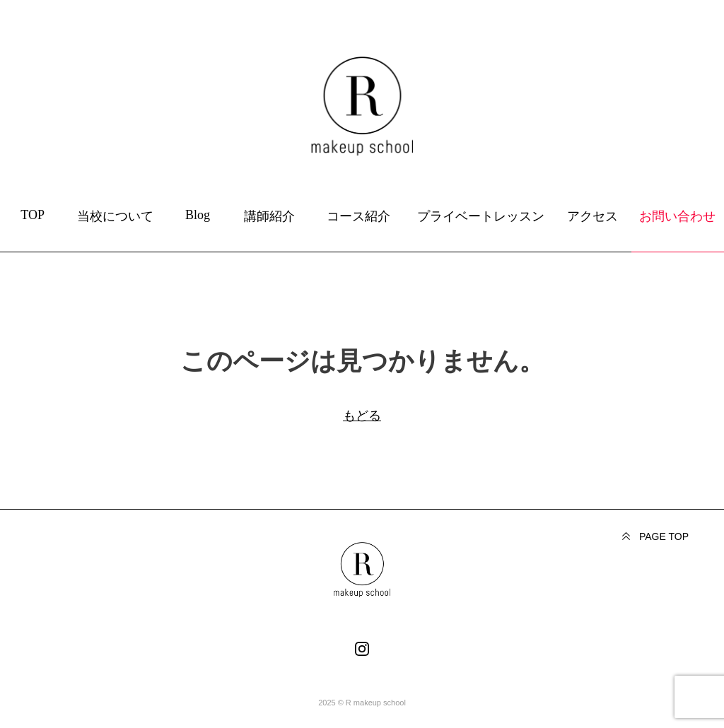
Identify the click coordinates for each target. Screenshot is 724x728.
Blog (198, 215)
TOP (33, 215)
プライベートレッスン (481, 216)
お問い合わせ (677, 216)
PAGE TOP (664, 536)
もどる (362, 416)
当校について (115, 216)
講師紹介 (269, 216)
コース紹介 (358, 216)
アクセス (592, 216)
